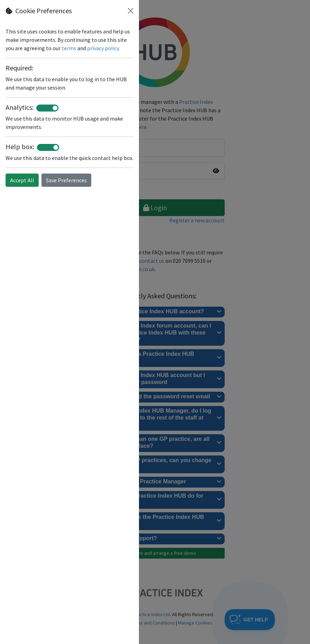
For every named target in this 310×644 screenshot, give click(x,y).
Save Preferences (66, 180)
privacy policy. (103, 48)
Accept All (22, 180)
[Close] (131, 11)
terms (69, 48)
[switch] (47, 108)
